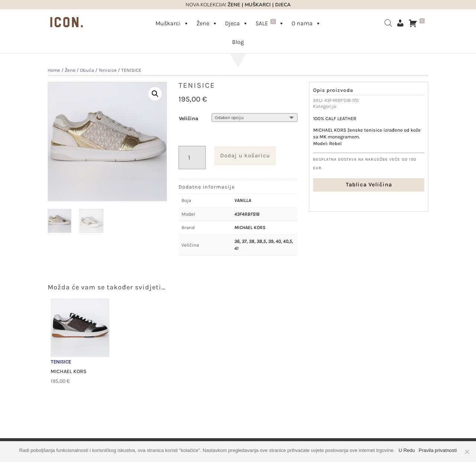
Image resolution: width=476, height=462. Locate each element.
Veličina (189, 118)
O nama (306, 23)
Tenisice (108, 70)
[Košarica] (418, 23)
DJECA (283, 5)
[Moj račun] (400, 23)
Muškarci (172, 23)
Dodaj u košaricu (245, 155)
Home (54, 70)
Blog (238, 42)
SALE (270, 23)
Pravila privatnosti (438, 450)
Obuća (87, 70)
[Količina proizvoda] (192, 158)
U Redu (407, 450)
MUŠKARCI (258, 5)
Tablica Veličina (369, 185)
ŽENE (233, 5)
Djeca (237, 23)
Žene (207, 23)
